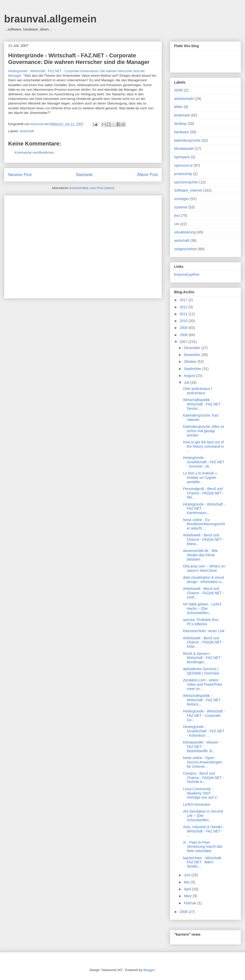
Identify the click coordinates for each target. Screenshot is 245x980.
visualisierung (185, 232)
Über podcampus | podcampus (198, 391)
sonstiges (182, 199)
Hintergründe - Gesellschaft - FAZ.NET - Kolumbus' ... (204, 731)
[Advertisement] (48, 245)
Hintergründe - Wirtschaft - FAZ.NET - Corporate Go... (204, 716)
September (193, 369)
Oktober (191, 362)
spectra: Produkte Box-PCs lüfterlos (201, 622)
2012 (184, 307)
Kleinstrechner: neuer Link (204, 631)
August (190, 376)
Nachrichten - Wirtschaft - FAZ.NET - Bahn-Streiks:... (203, 862)
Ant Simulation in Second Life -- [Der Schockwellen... (203, 816)
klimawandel (184, 149)
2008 (184, 335)
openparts (182, 157)
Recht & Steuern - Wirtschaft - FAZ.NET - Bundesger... (203, 658)
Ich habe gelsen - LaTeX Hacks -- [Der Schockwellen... (202, 608)
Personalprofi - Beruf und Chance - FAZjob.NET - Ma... (203, 493)
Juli (187, 382)
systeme (181, 207)
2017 (184, 300)
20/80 (179, 90)
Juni (188, 875)
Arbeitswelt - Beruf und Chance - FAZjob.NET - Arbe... (203, 642)
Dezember (192, 348)
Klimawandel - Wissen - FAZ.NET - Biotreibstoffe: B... (202, 747)
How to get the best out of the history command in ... (203, 446)
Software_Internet (188, 190)
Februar (191, 903)
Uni (177, 224)
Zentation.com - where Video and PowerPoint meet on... (203, 684)
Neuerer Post (20, 175)
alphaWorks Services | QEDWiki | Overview (201, 671)
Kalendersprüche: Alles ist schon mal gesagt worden (204, 431)
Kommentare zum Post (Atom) (92, 188)
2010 (184, 321)
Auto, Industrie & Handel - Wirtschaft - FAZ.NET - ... (203, 831)
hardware (181, 132)
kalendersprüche (187, 140)
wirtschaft (27, 131)
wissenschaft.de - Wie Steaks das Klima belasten (200, 555)
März (188, 896)
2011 (184, 314)
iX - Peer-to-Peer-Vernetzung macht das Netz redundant (203, 847)
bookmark (182, 115)
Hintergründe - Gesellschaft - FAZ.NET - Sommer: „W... (204, 462)
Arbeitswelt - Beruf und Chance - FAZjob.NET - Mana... (203, 539)
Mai (187, 882)
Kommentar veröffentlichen (34, 153)
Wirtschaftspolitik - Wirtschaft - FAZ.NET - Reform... (203, 700)
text (177, 216)
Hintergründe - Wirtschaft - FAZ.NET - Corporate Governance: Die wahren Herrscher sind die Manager (79, 59)
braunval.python (187, 274)
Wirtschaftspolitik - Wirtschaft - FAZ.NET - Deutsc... (203, 404)
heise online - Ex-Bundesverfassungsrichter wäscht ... (204, 524)
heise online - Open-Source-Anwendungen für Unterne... (203, 762)
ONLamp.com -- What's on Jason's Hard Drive (204, 568)
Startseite (84, 175)
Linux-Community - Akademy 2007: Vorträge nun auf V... (201, 793)
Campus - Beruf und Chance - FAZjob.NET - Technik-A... (203, 778)
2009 (184, 328)
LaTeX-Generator (197, 804)
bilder (178, 107)
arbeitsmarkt (184, 99)
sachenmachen (186, 182)
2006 (184, 912)
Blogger (149, 970)
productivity (183, 174)
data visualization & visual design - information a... (204, 580)
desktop (180, 124)
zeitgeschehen (186, 249)
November (192, 355)
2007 (184, 342)
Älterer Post (147, 175)
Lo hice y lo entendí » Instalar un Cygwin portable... (200, 478)
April (188, 889)
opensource (183, 165)
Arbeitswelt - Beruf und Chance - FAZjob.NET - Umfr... (203, 593)
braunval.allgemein (50, 19)
